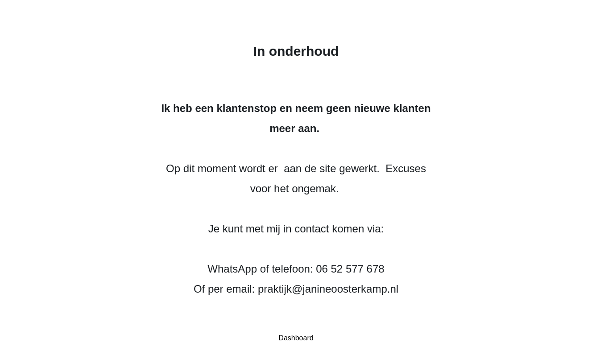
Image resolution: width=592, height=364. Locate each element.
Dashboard (296, 338)
